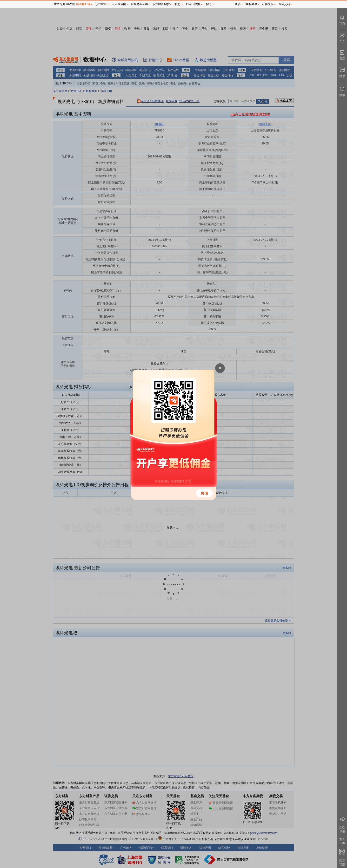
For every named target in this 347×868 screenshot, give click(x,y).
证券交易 (268, 4)
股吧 (208, 4)
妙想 (178, 4)
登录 (237, 4)
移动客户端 (83, 4)
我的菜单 (251, 4)
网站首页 (59, 4)
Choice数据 (193, 4)
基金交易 (284, 4)
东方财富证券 (139, 4)
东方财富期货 (161, 4)
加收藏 (70, 4)
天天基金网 (119, 4)
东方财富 (101, 4)
